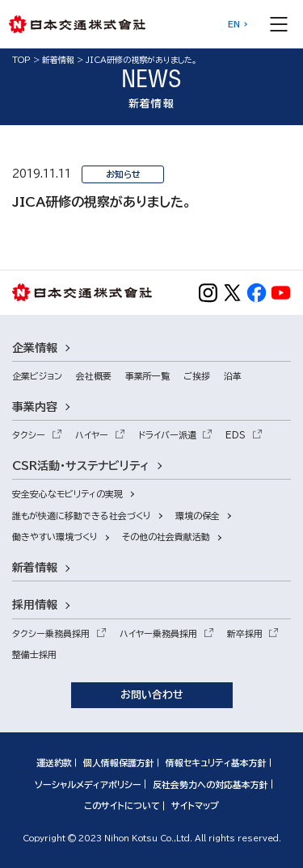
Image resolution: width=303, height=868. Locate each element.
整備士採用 (34, 654)
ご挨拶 (197, 376)
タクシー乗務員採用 (51, 633)
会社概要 (94, 376)
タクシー (29, 435)
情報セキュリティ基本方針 (216, 763)
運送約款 (54, 763)
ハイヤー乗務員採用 (158, 633)
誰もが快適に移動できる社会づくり (82, 516)
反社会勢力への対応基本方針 (210, 784)
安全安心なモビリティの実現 (67, 494)
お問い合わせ (152, 695)
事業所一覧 (147, 376)
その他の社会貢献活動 (166, 537)
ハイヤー (92, 435)
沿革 (233, 376)
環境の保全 (198, 516)
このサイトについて (122, 805)
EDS (236, 435)
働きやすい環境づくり (55, 537)
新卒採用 (245, 633)
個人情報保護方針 (119, 763)
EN (234, 24)
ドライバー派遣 (167, 435)
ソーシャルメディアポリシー (88, 784)
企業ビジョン (37, 376)
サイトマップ (195, 805)
